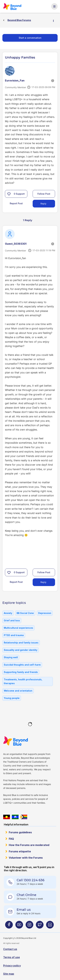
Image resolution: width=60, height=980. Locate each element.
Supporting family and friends (21, 672)
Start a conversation (30, 38)
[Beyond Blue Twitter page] (40, 926)
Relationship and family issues (21, 643)
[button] (9, 194)
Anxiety (8, 613)
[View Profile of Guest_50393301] (16, 244)
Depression (45, 613)
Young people (12, 698)
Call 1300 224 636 (30, 880)
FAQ (11, 839)
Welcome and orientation (18, 691)
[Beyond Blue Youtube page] (19, 926)
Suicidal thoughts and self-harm (22, 665)
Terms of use (12, 957)
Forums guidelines (20, 832)
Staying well (11, 657)
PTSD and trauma (14, 635)
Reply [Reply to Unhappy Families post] (43, 204)
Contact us (10, 949)
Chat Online (26, 895)
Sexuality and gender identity (21, 650)
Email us (24, 910)
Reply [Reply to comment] (43, 582)
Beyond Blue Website (15, 741)
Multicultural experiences (18, 628)
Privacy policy (12, 966)
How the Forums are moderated (29, 845)
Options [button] (55, 20)
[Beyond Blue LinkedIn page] (50, 926)
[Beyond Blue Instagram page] (29, 926)
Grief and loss (12, 620)
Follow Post (44, 194)
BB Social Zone (25, 613)
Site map (9, 974)
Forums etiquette (20, 851)
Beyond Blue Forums (12, 6)
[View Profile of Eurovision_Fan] (15, 80)
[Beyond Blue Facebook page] (9, 926)
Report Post (16, 203)
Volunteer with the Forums (26, 858)
